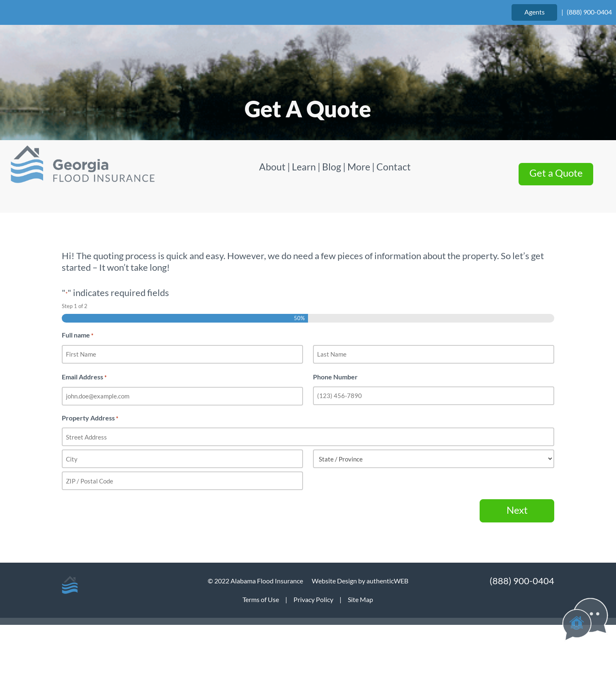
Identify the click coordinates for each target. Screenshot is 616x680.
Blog (332, 167)
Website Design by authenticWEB (360, 581)
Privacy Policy (313, 599)
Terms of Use (261, 599)
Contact (394, 167)
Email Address (84, 378)
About (273, 167)
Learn (304, 167)
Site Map (360, 599)
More (359, 167)
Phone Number (335, 377)
